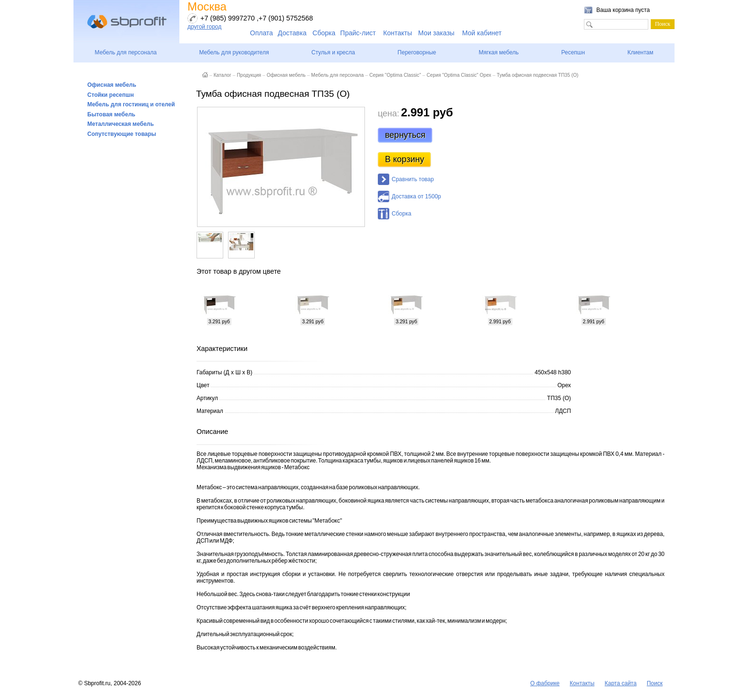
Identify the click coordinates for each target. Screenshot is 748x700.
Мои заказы (436, 33)
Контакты (397, 33)
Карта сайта (621, 683)
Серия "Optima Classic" (395, 75)
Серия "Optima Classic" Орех (459, 75)
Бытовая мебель (111, 114)
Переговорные (417, 52)
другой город (204, 27)
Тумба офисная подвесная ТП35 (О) (537, 75)
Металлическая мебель (120, 124)
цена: (389, 113)
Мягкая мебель (499, 52)
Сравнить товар (413, 179)
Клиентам (640, 52)
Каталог (223, 75)
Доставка (292, 33)
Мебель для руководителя (234, 52)
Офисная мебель (112, 85)
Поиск (655, 683)
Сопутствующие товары (122, 134)
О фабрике (545, 683)
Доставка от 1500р (416, 196)
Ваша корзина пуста (623, 10)
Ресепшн (573, 52)
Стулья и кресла (333, 52)
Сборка (324, 33)
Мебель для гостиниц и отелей (131, 104)
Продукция (249, 75)
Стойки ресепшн (111, 95)
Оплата (261, 33)
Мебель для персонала (126, 52)
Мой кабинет (482, 33)
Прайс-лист (358, 33)
